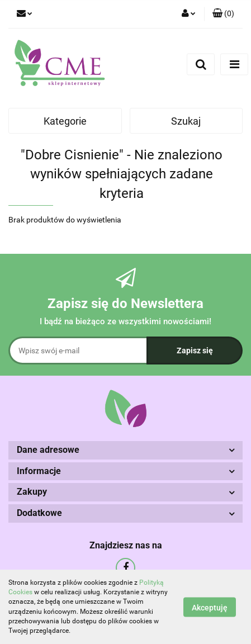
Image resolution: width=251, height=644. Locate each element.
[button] (223, 14)
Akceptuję (210, 607)
